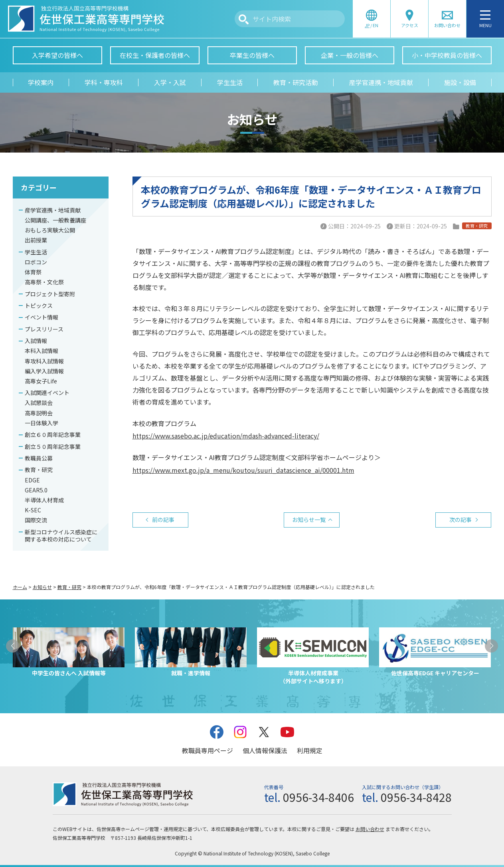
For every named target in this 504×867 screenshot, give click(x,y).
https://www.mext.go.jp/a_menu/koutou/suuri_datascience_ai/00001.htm (243, 470)
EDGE (32, 480)
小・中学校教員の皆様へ (447, 55)
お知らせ (42, 587)
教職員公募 (39, 458)
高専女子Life (41, 381)
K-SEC (33, 510)
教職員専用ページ (208, 750)
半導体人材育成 (44, 500)
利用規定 (310, 750)
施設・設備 (460, 82)
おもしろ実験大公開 (50, 230)
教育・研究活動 (296, 82)
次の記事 (461, 520)
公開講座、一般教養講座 (55, 220)
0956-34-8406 (318, 797)
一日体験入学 (42, 423)
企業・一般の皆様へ (350, 55)
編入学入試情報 (44, 371)
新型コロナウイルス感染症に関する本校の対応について (61, 536)
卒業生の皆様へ (252, 55)
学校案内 (41, 82)
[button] (13, 646)
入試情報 (36, 341)
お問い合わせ (370, 829)
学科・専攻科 (104, 82)
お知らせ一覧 (309, 520)
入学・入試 (170, 82)
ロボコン (36, 262)
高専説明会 (39, 413)
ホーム (20, 587)
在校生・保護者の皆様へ (155, 55)
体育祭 (33, 272)
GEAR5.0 (36, 490)
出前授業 (36, 240)
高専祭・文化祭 (44, 282)
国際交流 (36, 520)
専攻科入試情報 (44, 361)
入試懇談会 (39, 403)
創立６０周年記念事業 (53, 434)
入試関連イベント (47, 393)
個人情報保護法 (265, 750)
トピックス (39, 306)
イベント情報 (42, 317)
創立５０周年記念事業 (53, 446)
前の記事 (163, 520)
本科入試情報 (42, 351)
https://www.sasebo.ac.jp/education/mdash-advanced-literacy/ (226, 436)
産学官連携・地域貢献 (381, 82)
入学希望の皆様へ (57, 55)
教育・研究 (39, 470)
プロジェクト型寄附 (50, 294)
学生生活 (230, 82)
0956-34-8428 (416, 797)
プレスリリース (44, 329)
